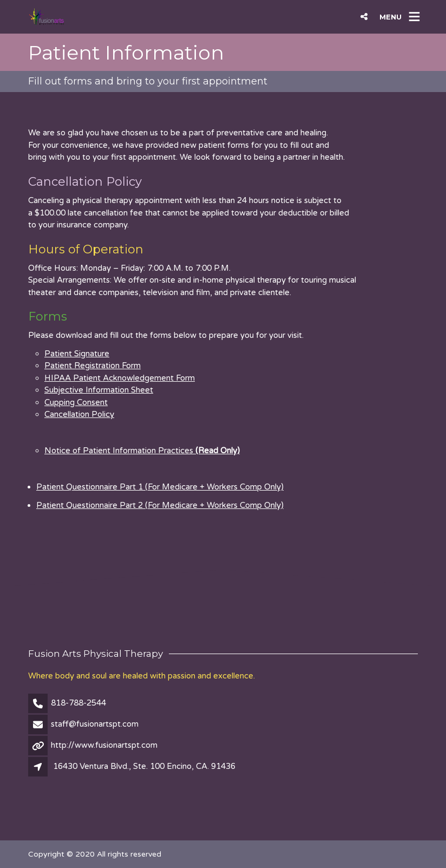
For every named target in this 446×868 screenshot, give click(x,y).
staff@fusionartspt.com (95, 724)
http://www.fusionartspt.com (104, 745)
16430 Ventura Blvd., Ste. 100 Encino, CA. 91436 (144, 766)
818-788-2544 (78, 703)
